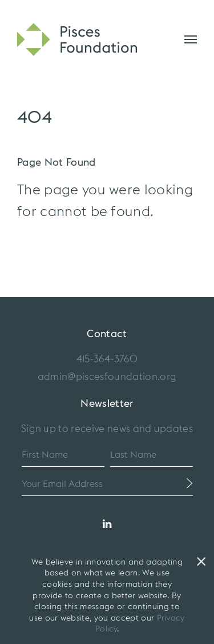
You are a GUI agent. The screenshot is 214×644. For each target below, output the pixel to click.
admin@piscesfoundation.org (107, 377)
